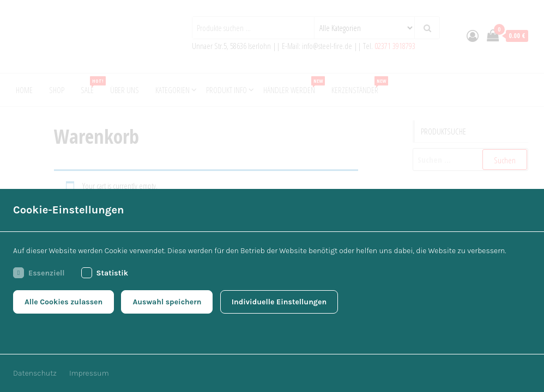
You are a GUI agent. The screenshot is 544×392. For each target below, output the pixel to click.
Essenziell (39, 273)
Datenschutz (35, 373)
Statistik (105, 273)
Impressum (89, 373)
